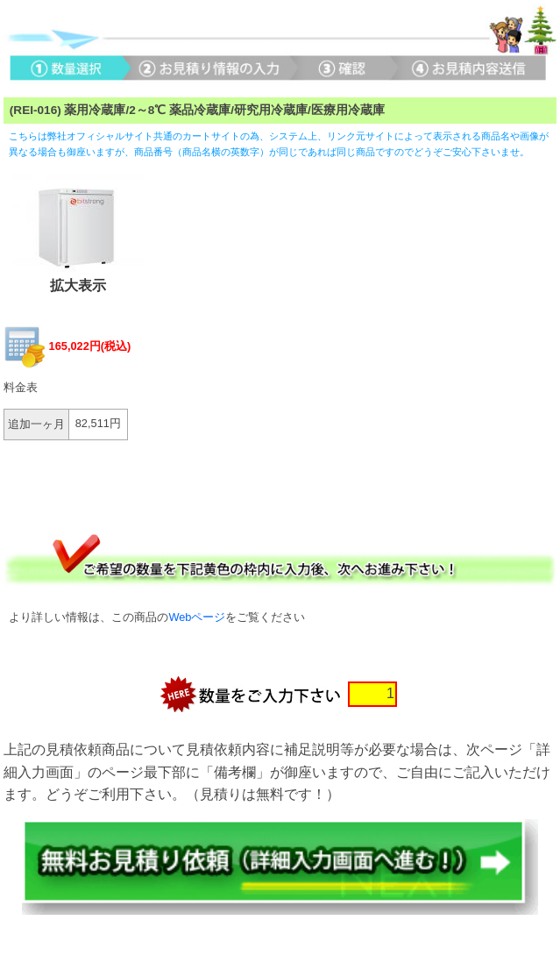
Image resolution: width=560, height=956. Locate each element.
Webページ (197, 617)
